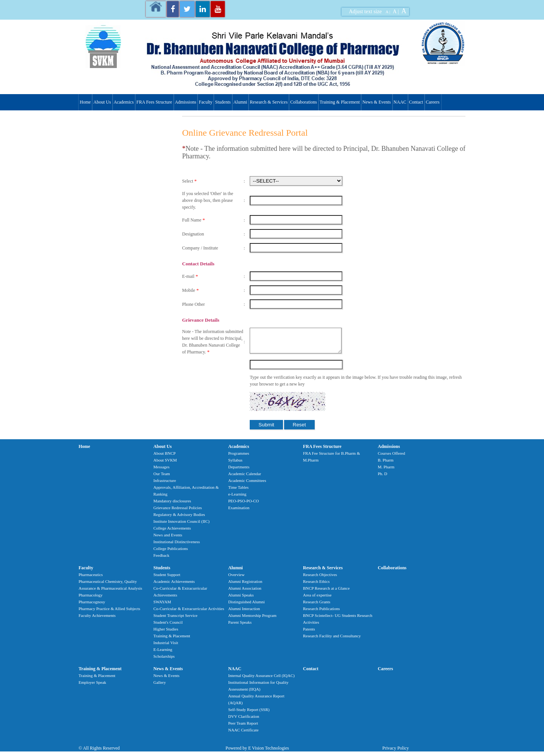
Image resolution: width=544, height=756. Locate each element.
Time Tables (238, 492)
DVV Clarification (244, 721)
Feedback (161, 560)
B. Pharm (386, 465)
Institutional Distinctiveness (177, 546)
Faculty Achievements (97, 620)
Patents (309, 634)
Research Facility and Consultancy (332, 640)
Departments (239, 471)
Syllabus (235, 465)
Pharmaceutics (91, 579)
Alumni (240, 102)
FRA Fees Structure (154, 102)
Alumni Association (245, 593)
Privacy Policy (396, 753)
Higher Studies (166, 634)
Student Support (167, 579)
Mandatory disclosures (172, 505)
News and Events (168, 539)
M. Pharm (386, 471)
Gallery (160, 687)
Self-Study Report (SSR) (249, 714)
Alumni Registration (245, 586)
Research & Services (269, 102)
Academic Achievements (174, 586)
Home (85, 102)
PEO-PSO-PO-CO (243, 505)
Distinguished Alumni (246, 606)
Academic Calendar (245, 478)
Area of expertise (317, 600)
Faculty (206, 102)
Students (223, 102)
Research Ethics (316, 586)
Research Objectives (320, 579)
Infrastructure (165, 485)
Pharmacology (91, 600)
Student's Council (168, 627)
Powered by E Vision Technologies (257, 753)
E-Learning (163, 654)
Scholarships (164, 661)
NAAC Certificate (243, 734)
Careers (433, 102)
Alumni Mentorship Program (252, 620)
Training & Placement (340, 102)
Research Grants (317, 606)
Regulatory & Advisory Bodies (179, 519)
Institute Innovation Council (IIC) (182, 526)
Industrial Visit (166, 647)
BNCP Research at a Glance (326, 593)
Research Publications (321, 613)
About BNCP (165, 458)
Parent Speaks (240, 627)
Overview (236, 579)
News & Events (376, 102)
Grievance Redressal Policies (178, 512)
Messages (161, 471)
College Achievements (172, 533)
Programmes (239, 458)
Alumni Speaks (241, 600)
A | (388, 12)
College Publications (171, 553)
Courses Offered (391, 458)
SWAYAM (162, 606)
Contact (416, 102)
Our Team (162, 478)
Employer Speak (92, 687)
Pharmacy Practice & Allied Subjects (109, 613)
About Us (102, 102)
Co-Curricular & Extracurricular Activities (189, 613)
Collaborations (304, 102)
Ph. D (382, 478)
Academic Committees (247, 485)
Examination (239, 512)
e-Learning (237, 499)
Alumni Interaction (244, 613)
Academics (124, 102)
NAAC (400, 102)
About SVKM (165, 465)
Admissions (186, 102)
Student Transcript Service (175, 620)
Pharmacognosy (92, 606)
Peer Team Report (243, 728)
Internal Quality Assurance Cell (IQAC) (261, 680)
